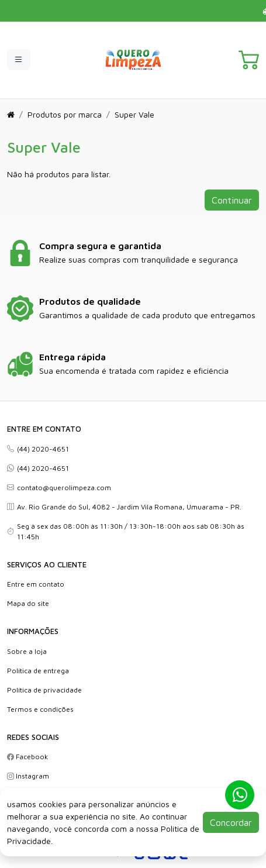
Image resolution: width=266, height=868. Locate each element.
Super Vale (134, 114)
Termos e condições (40, 709)
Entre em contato (36, 584)
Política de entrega (38, 671)
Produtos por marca (65, 114)
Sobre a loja (27, 651)
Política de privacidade (44, 690)
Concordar (231, 822)
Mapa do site (28, 603)
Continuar (232, 200)
